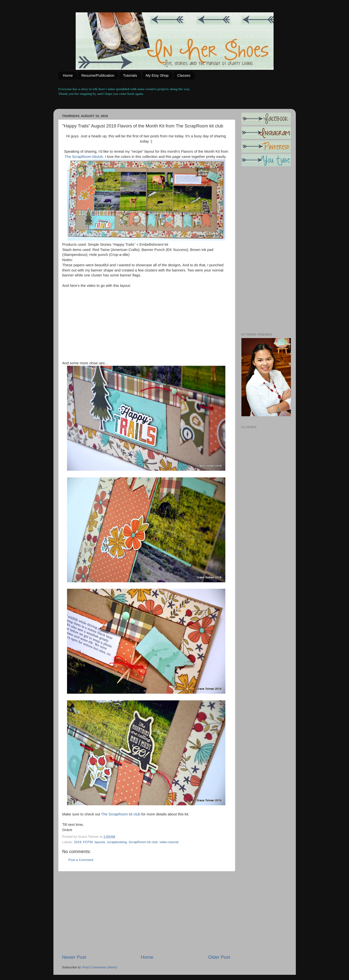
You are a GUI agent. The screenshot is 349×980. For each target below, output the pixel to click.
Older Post (219, 957)
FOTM (88, 842)
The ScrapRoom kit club (121, 814)
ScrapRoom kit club (143, 842)
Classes (184, 75)
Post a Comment (81, 860)
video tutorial (169, 842)
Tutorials (130, 75)
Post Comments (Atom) (100, 967)
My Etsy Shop (157, 75)
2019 (78, 842)
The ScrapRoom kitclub (84, 157)
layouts (100, 842)
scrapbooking (117, 842)
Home (68, 75)
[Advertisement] (146, 913)
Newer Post (74, 957)
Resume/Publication (98, 75)
